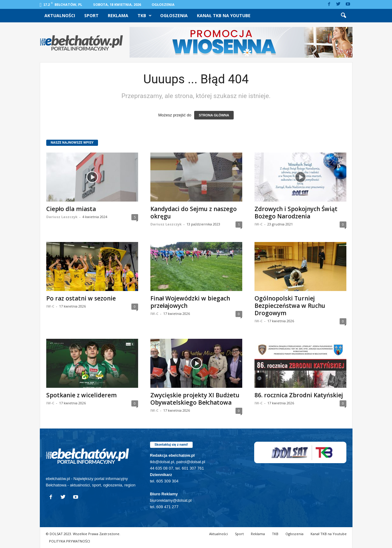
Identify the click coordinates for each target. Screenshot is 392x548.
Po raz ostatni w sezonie (81, 298)
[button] (343, 16)
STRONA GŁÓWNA (214, 115)
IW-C (258, 224)
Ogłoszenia (163, 4)
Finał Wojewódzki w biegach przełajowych (190, 302)
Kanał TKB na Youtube (224, 15)
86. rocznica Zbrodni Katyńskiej (299, 395)
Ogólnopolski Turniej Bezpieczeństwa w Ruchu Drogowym (290, 306)
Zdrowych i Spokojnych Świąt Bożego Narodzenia (296, 213)
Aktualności (60, 15)
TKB (145, 16)
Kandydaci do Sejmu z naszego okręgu (194, 213)
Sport (91, 15)
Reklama (118, 15)
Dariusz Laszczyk (62, 217)
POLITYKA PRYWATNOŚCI (70, 541)
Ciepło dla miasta (71, 209)
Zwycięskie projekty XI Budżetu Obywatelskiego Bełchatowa (195, 399)
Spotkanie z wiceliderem (81, 395)
